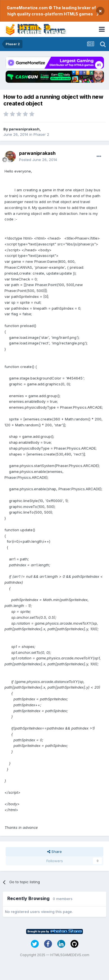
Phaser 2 (41, 134)
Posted (38, 160)
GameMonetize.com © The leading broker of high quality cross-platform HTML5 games (51, 11)
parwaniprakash (24, 129)
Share (54, 852)
